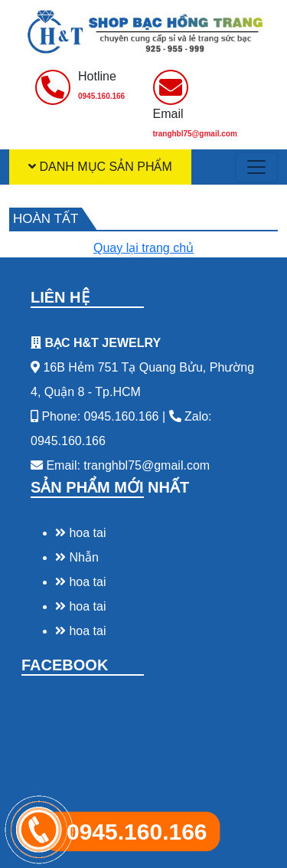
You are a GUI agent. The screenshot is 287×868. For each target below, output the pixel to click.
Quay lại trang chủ (143, 248)
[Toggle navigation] (256, 167)
